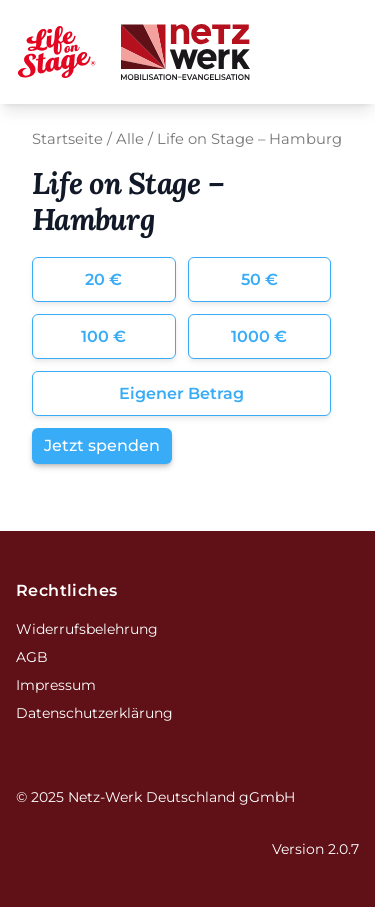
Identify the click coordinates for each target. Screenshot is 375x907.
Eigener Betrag (181, 393)
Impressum (56, 685)
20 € (103, 279)
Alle (130, 139)
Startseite (67, 139)
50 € (259, 279)
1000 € (259, 336)
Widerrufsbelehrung (87, 629)
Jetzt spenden (102, 445)
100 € (103, 336)
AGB (32, 657)
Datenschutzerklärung (94, 713)
